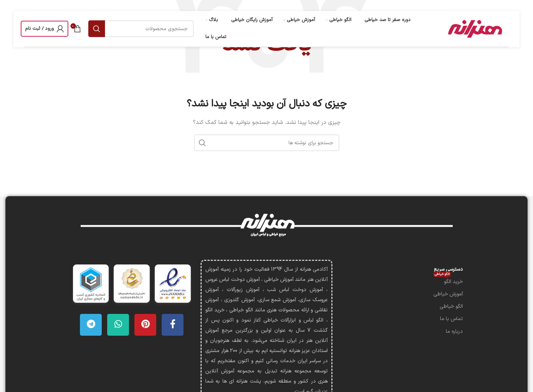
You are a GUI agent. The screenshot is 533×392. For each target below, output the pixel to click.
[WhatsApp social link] (118, 325)
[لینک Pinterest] (145, 325)
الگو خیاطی (451, 306)
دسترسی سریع (448, 269)
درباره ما (454, 332)
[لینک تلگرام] (91, 325)
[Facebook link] (173, 325)
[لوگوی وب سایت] (474, 29)
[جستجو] (141, 29)
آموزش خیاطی (448, 294)
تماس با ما (451, 319)
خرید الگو (448, 281)
